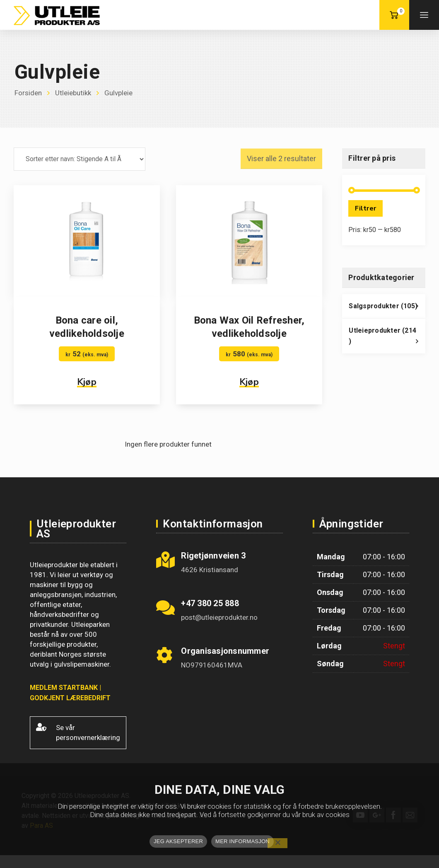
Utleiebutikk (73, 93)
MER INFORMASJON (242, 841)
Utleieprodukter (387, 338)
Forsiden (28, 93)
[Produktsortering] (80, 159)
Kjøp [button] (87, 382)
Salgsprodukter (387, 308)
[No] (277, 843)
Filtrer (365, 208)
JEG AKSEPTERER (178, 841)
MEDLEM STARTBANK (64, 688)
